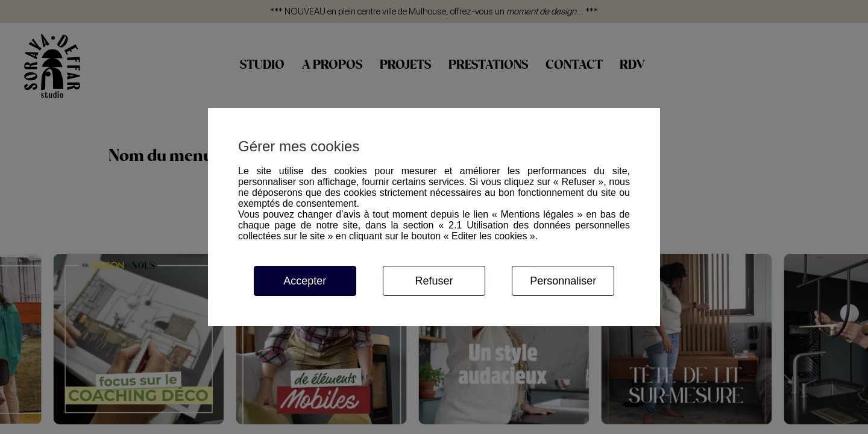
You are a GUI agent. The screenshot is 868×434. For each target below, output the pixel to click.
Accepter (305, 281)
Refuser (434, 281)
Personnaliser (563, 281)
